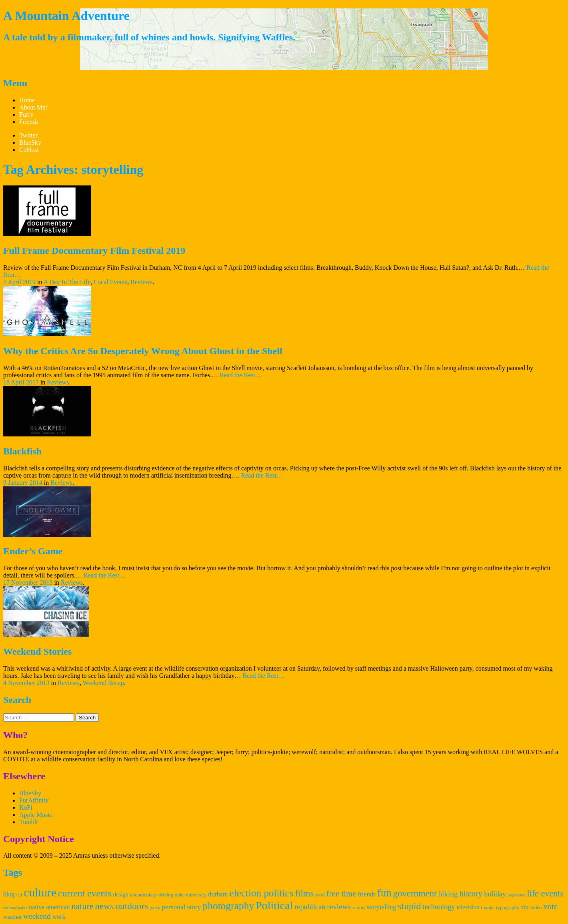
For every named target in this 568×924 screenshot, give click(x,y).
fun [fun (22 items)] (384, 893)
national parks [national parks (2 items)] (15, 908)
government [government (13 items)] (415, 893)
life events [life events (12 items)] (545, 893)
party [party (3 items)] (155, 908)
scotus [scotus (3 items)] (359, 908)
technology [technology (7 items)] (439, 907)
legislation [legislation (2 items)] (516, 895)
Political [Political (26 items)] (274, 905)
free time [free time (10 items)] (341, 894)
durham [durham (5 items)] (218, 894)
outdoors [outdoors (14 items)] (132, 906)
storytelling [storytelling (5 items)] (381, 907)
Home (27, 100)
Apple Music (36, 815)
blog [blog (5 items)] (9, 894)
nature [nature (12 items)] (82, 906)
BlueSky (30, 793)
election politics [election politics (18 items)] (262, 893)
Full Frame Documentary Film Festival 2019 (94, 251)
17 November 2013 (28, 582)
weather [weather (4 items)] (12, 917)
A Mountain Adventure (66, 16)
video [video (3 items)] (536, 908)
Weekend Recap (103, 683)
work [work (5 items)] (59, 917)
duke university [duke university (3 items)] (191, 895)
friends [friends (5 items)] (367, 894)
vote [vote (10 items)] (550, 906)
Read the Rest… (241, 375)
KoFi (26, 808)
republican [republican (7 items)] (310, 907)
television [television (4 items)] (468, 907)
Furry (26, 115)
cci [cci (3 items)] (19, 895)
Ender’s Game (33, 551)
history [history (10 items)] (471, 894)
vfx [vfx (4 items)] (525, 907)
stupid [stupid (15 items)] (409, 906)
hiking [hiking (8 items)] (448, 894)
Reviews (141, 282)
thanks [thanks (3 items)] (488, 908)
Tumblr (29, 822)
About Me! (33, 107)
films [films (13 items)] (305, 893)
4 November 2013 (26, 683)
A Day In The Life (67, 282)
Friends (29, 122)
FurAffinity (34, 800)
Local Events (110, 282)
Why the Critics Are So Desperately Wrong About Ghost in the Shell (143, 351)
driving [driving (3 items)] (166, 895)
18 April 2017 (21, 382)
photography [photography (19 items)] (228, 906)
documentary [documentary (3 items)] (143, 895)
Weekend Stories (37, 651)
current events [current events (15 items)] (85, 893)
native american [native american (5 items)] (49, 907)
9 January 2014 (23, 483)
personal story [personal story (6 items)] (182, 907)
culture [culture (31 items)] (40, 892)
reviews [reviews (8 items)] (339, 907)
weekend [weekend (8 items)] (37, 916)
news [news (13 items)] (105, 906)
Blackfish (22, 451)
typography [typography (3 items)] (508, 908)
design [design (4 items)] (121, 894)
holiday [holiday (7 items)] (495, 894)
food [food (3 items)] (320, 895)
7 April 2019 (19, 282)
